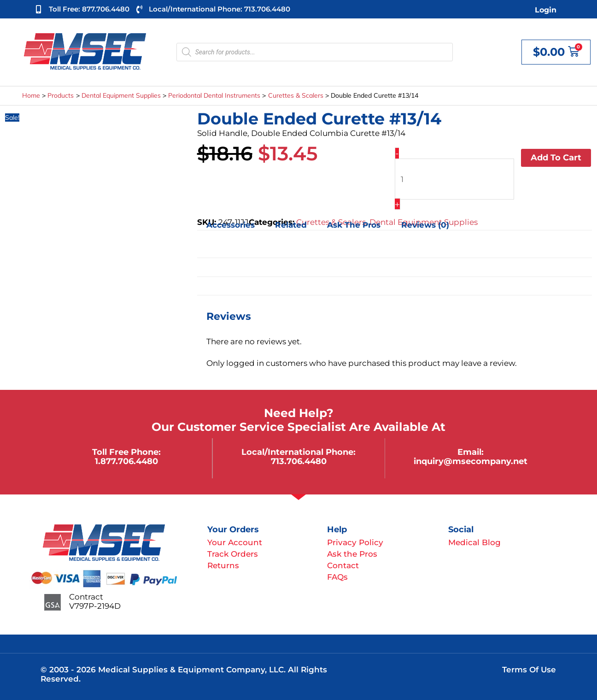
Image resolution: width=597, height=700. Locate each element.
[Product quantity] (454, 179)
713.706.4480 (299, 461)
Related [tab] (291, 225)
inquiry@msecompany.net (471, 461)
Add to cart (556, 157)
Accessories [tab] (231, 225)
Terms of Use (529, 670)
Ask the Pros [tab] (354, 225)
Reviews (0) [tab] (425, 225)
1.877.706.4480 (126, 461)
